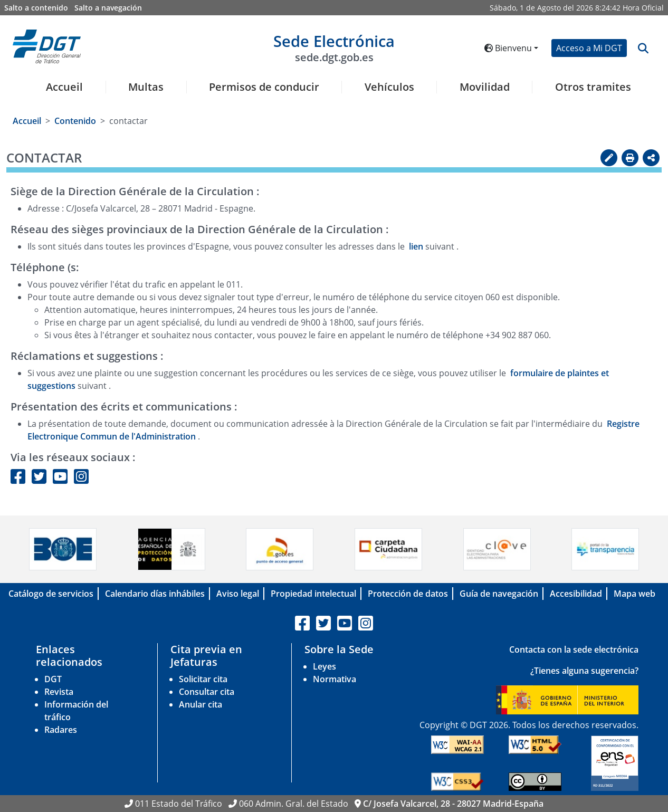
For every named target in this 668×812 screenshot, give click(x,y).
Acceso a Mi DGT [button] (589, 48)
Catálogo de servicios (51, 594)
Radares (61, 730)
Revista (59, 692)
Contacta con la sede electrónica (574, 649)
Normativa (335, 679)
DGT (53, 679)
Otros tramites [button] (593, 87)
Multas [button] (146, 87)
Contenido (75, 121)
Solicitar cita (203, 679)
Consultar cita (207, 692)
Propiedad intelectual (313, 594)
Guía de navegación (499, 594)
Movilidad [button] (485, 87)
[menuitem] (60, 93)
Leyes (325, 666)
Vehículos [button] (389, 87)
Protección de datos (408, 594)
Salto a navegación (108, 8)
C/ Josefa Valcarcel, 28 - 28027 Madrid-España (453, 804)
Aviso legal (238, 594)
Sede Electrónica (334, 47)
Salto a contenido (36, 8)
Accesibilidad (576, 594)
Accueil (64, 87)
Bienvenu (508, 48)
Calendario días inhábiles (155, 594)
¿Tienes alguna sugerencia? (584, 671)
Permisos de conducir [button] (264, 87)
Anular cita (201, 704)
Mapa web (634, 594)
